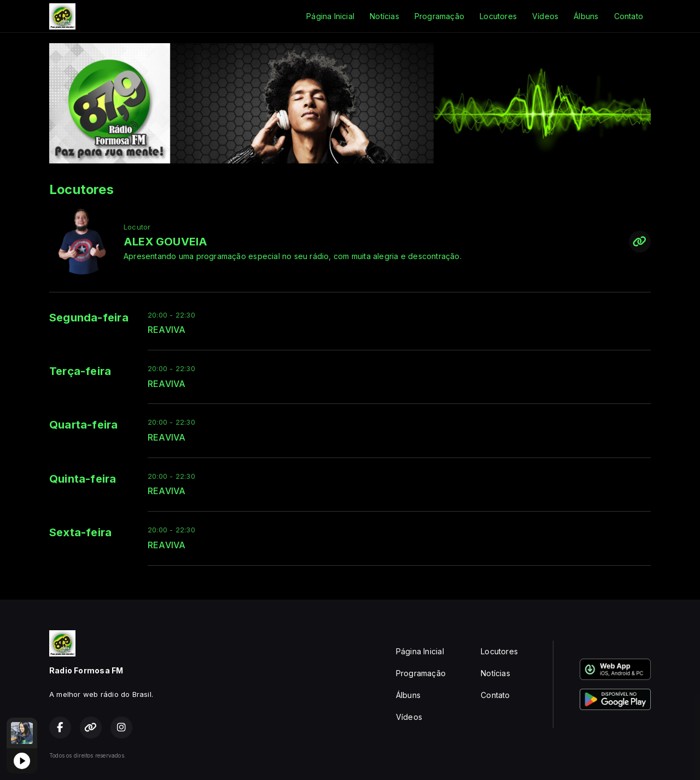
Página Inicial (330, 16)
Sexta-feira (80, 532)
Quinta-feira (83, 479)
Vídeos (545, 16)
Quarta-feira (84, 425)
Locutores (498, 16)
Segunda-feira (89, 318)
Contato (629, 16)
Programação (439, 16)
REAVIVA (167, 330)
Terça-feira (80, 371)
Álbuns (586, 16)
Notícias (384, 16)
